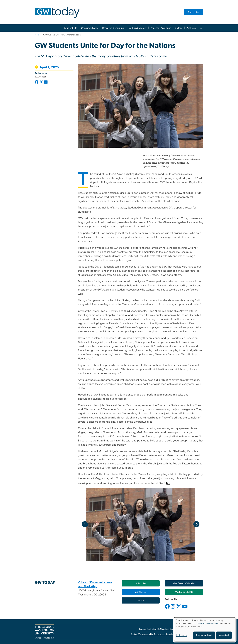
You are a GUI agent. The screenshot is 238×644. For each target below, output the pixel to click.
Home (38, 35)
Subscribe (194, 12)
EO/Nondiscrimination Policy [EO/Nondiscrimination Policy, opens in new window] (169, 629)
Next (196, 524)
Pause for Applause (161, 28)
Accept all (224, 635)
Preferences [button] (182, 635)
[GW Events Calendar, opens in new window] (184, 583)
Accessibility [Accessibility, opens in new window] (148, 634)
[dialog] (205, 629)
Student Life (71, 28)
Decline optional (204, 635)
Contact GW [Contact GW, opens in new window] (136, 634)
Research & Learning (113, 28)
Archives (191, 28)
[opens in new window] (168, 609)
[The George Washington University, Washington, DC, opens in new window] (44, 632)
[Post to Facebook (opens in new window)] (37, 82)
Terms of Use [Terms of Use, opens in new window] (160, 634)
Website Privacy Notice (208, 624)
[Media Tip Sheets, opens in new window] (184, 592)
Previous (85, 524)
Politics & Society (137, 28)
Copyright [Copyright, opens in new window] (170, 634)
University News (90, 28)
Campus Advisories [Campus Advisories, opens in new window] (147, 629)
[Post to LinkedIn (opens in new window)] (46, 82)
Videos (179, 28)
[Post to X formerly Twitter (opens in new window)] (41, 82)
